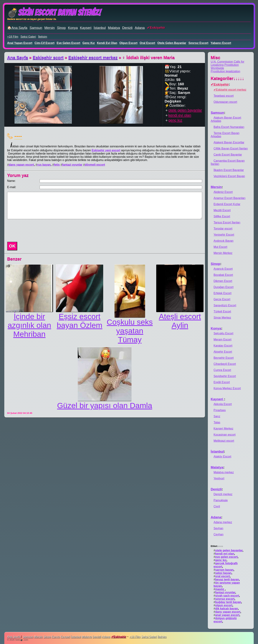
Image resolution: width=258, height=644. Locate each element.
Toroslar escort (223, 229)
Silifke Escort (222, 216)
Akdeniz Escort (223, 192)
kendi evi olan (107, 43)
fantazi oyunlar (72, 165)
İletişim (43, 37)
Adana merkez (223, 522)
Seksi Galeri (28, 37)
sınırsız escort (198, 43)
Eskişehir (157, 28)
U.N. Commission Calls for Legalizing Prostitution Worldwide (228, 65)
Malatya (114, 28)
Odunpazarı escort (225, 102)
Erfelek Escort (223, 293)
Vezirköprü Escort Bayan (229, 176)
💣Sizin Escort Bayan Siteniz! (54, 12)
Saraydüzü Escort (225, 305)
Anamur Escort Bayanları (230, 198)
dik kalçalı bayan (227, 609)
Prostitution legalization (225, 71)
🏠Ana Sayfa (17, 28)
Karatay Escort (223, 346)
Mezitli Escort (222, 210)
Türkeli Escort (222, 311)
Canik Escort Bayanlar (228, 155)
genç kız (89, 43)
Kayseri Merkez (223, 429)
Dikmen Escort (223, 281)
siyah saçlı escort (227, 596)
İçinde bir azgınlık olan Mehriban (29, 325)
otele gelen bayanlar (172, 43)
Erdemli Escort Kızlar (227, 204)
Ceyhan (218, 534)
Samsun (36, 28)
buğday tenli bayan (228, 602)
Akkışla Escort (223, 404)
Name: (11, 181)
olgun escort (128, 43)
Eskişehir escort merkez (93, 58)
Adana (140, 28)
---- (18, 136)
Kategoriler (227, 78)
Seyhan (218, 528)
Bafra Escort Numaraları (229, 127)
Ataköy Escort (222, 457)
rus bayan (44, 165)
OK (12, 246)
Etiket (217, 546)
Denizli (127, 28)
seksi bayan (223, 573)
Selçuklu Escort (223, 333)
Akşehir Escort (223, 352)
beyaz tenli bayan (227, 579)
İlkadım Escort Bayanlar (229, 170)
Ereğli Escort (222, 382)
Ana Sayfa (18, 58)
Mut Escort (220, 247)
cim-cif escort (45, 43)
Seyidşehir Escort (225, 376)
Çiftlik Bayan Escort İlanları (231, 149)
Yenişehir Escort (224, 235)
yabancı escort (221, 43)
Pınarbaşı (220, 410)
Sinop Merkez (222, 318)
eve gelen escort (68, 43)
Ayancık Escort (223, 269)
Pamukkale (221, 500)
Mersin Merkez (223, 253)
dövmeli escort (95, 165)
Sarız (217, 416)
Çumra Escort (222, 370)
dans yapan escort (21, 165)
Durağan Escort (224, 287)
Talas (217, 422)
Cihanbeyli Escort (225, 364)
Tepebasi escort (224, 96)
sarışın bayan (224, 570)
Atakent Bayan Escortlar (229, 142)
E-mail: (12, 187)
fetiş (57, 165)
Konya (73, 28)
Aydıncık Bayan (224, 241)
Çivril (217, 506)
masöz (220, 589)
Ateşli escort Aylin (180, 321)
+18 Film (13, 37)
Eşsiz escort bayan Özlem (80, 321)
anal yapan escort (20, 43)
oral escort (147, 43)
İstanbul (100, 28)
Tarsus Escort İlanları (227, 222)
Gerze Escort (222, 299)
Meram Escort (223, 339)
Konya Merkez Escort (227, 388)
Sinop (61, 28)
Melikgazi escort (224, 441)
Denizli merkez (223, 494)
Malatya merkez (224, 472)
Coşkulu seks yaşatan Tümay (130, 331)
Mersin (50, 28)
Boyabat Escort (223, 275)
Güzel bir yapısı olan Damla (105, 405)
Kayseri (86, 28)
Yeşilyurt (219, 478)
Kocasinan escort (225, 435)
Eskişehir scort (48, 58)
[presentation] (33, 230)
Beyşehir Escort (224, 358)
